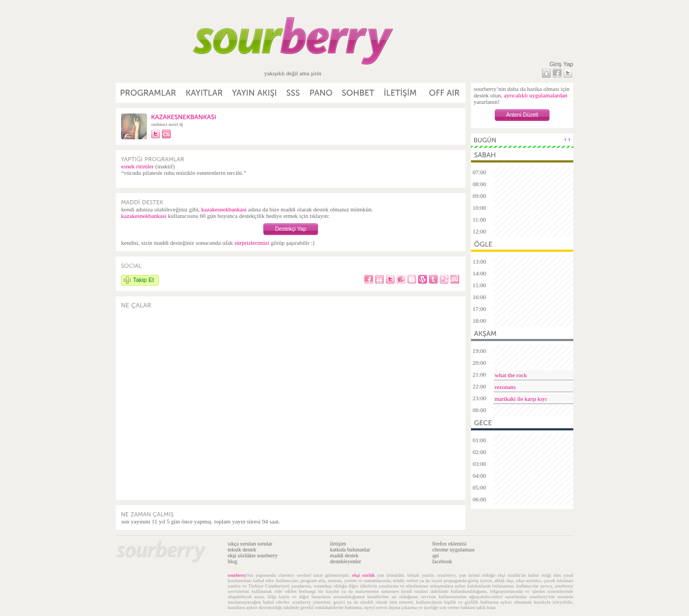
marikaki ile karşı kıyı (521, 399)
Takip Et (143, 280)
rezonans (505, 387)
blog (233, 561)
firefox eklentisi (449, 544)
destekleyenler (346, 561)
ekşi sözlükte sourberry (253, 555)
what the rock (511, 375)
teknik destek (242, 550)
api (435, 555)
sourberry (237, 575)
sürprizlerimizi (252, 243)
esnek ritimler (138, 166)
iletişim (338, 544)
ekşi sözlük (363, 575)
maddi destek (344, 555)
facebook (442, 561)
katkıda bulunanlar (350, 550)
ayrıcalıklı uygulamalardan (536, 95)
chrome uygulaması (454, 550)
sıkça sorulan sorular (250, 544)
